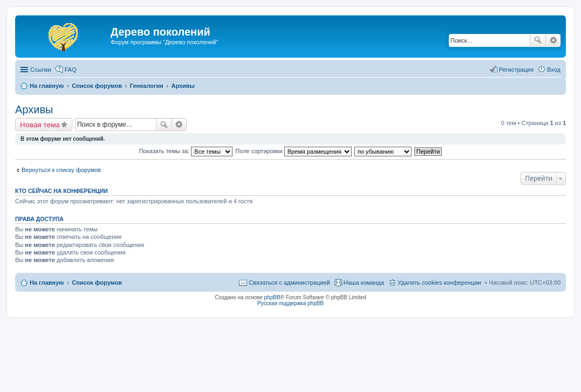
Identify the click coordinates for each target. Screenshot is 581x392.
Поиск (538, 40)
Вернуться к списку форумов (61, 170)
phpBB (272, 297)
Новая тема (40, 125)
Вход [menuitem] (554, 70)
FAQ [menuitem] (71, 70)
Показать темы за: (186, 151)
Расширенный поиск (553, 40)
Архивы (34, 109)
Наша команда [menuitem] (364, 283)
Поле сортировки (293, 151)
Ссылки (41, 70)
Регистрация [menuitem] (516, 70)
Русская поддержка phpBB (290, 303)
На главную (47, 283)
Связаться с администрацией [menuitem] (289, 283)
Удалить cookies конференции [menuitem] (439, 283)
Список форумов (97, 283)
